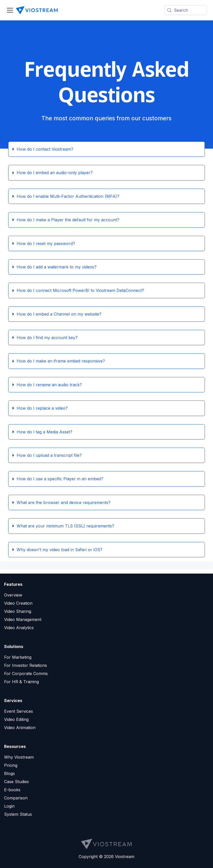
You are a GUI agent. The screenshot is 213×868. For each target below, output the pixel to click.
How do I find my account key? (47, 338)
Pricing (11, 765)
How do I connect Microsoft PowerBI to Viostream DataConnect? (80, 290)
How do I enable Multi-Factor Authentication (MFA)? (68, 196)
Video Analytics (19, 628)
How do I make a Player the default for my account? (68, 220)
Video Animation (20, 728)
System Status (18, 814)
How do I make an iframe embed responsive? (61, 361)
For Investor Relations (26, 665)
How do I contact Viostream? (45, 149)
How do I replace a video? (42, 408)
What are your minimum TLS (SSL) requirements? (65, 526)
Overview (13, 595)
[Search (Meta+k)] (186, 10)
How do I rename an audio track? (49, 385)
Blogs (9, 773)
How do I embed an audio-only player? (55, 173)
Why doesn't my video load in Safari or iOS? (60, 550)
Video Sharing (18, 611)
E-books (12, 790)
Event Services (19, 711)
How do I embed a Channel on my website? (59, 314)
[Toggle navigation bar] (10, 10)
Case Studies (16, 782)
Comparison (16, 798)
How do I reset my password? (46, 243)
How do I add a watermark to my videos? (57, 267)
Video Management (23, 619)
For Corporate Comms (26, 673)
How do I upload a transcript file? (49, 455)
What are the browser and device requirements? (64, 502)
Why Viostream (19, 757)
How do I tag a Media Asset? (44, 432)
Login (9, 806)
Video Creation (18, 603)
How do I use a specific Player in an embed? (60, 479)
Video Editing (16, 719)
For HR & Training (21, 682)
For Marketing (18, 657)
